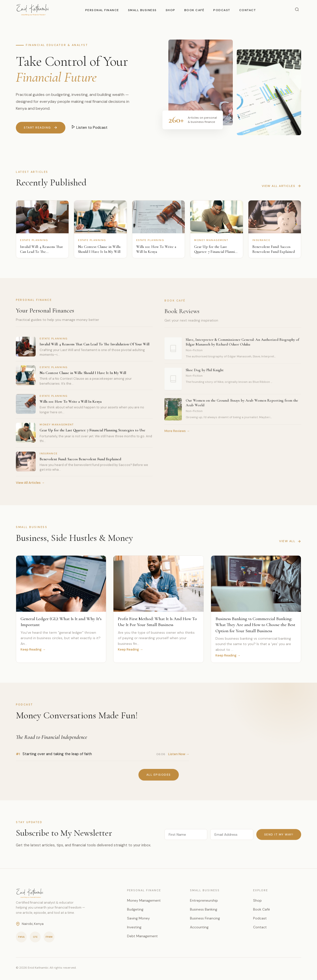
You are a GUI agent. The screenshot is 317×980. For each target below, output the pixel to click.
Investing (134, 927)
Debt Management (142, 936)
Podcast (222, 10)
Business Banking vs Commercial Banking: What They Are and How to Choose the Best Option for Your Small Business (255, 626)
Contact (248, 10)
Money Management (144, 900)
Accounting (199, 927)
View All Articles (282, 189)
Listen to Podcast (89, 127)
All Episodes (159, 778)
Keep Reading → (33, 650)
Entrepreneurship (204, 900)
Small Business (142, 10)
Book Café (194, 10)
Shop (171, 10)
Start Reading (41, 128)
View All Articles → (30, 486)
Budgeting (135, 909)
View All (290, 545)
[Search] (297, 10)
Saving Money (138, 918)
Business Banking (204, 909)
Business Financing (205, 918)
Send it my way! (279, 838)
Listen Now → (179, 758)
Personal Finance (102, 10)
